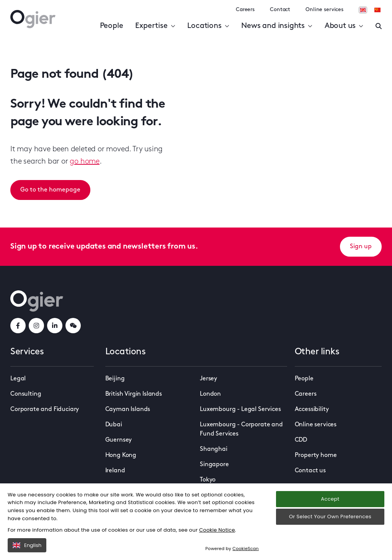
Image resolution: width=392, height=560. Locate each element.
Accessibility (312, 409)
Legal (18, 379)
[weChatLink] (73, 326)
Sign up (361, 247)
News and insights (277, 26)
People (112, 26)
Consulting (26, 394)
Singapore (214, 465)
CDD (301, 440)
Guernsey (119, 440)
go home (85, 162)
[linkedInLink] (55, 326)
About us (344, 26)
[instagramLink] (36, 326)
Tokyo (208, 480)
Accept (330, 499)
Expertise (155, 26)
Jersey (208, 379)
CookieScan (246, 549)
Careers (245, 10)
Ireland (115, 471)
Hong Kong (121, 455)
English (27, 545)
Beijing (115, 379)
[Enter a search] (379, 26)
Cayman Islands (128, 409)
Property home (316, 455)
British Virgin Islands (134, 394)
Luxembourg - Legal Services (240, 409)
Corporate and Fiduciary (45, 409)
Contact (280, 10)
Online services (324, 10)
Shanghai (214, 449)
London (210, 394)
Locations (208, 26)
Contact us (310, 471)
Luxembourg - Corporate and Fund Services (241, 429)
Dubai (114, 425)
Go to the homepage (50, 190)
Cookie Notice (217, 530)
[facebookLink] (18, 326)
